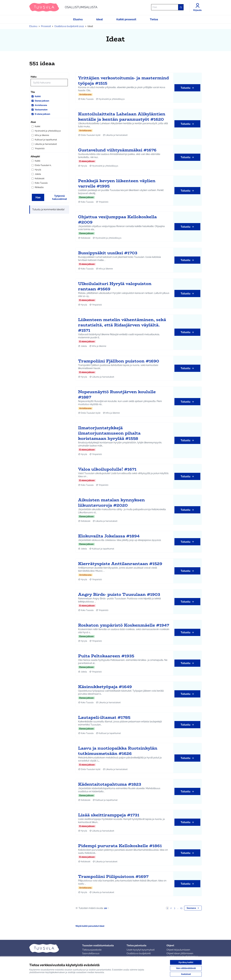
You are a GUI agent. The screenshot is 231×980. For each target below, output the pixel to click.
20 (107, 908)
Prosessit (46, 26)
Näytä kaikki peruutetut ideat (90, 926)
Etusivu (33, 26)
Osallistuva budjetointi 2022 (69, 26)
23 (181, 908)
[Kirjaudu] (197, 7)
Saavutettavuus (91, 953)
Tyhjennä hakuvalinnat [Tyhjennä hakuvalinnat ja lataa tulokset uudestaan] (60, 197)
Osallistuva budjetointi (139, 953)
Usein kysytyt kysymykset (141, 950)
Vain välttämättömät (186, 968)
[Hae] (167, 7)
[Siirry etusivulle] (63, 7)
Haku (34, 77)
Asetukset (186, 974)
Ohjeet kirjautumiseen (178, 950)
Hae (38, 197)
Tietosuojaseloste (92, 950)
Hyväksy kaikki (186, 962)
